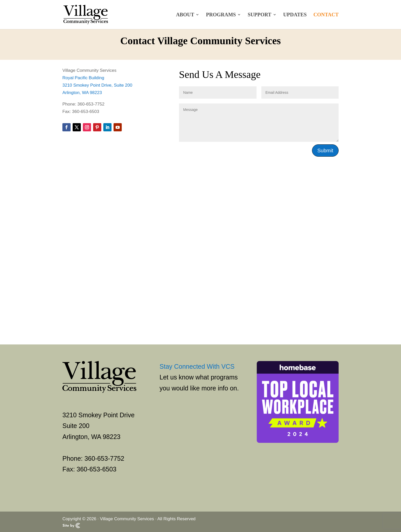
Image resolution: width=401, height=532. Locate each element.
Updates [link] (295, 15)
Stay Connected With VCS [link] (197, 366)
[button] (66, 127)
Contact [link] (326, 15)
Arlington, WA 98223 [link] (82, 93)
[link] (90, 14)
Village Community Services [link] (127, 519)
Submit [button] (325, 151)
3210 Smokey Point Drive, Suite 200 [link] (97, 85)
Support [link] (259, 15)
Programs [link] (221, 15)
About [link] (185, 15)
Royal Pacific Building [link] (83, 78)
